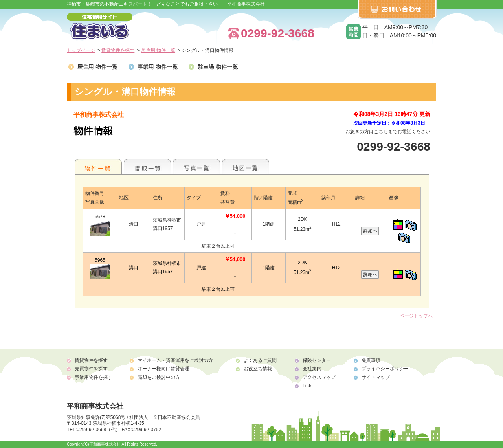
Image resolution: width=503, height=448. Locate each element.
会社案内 (312, 369)
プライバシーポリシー (385, 369)
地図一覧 (246, 167)
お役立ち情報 (258, 369)
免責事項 (371, 360)
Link (307, 386)
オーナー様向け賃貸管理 (163, 369)
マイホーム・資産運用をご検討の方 (175, 360)
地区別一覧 (98, 167)
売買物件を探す (91, 369)
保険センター (317, 360)
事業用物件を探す (94, 377)
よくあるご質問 (260, 360)
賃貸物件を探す (118, 50)
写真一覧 (196, 167)
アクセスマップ (319, 377)
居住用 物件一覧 (158, 50)
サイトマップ (376, 377)
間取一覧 (147, 167)
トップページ (81, 50)
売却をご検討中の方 (159, 377)
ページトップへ (416, 316)
